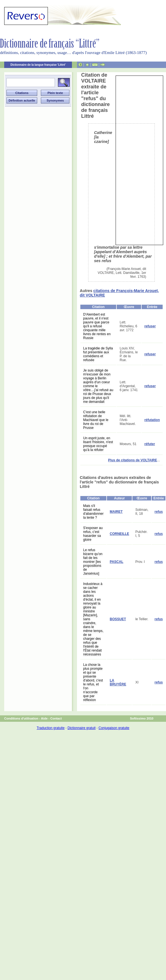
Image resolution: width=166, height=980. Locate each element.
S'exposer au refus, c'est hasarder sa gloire (93, 534)
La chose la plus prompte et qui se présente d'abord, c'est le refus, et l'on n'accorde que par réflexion (93, 682)
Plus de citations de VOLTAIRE (133, 460)
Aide (44, 718)
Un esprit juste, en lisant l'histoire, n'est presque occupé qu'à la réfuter (98, 444)
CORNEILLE (119, 534)
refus (159, 512)
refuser (150, 326)
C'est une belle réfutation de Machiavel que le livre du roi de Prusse (96, 420)
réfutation (152, 420)
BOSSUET (118, 619)
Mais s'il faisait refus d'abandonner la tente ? (93, 512)
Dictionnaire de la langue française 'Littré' (38, 65)
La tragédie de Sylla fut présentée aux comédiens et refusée (98, 354)
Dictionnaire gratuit (81, 728)
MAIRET (116, 512)
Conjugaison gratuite (114, 728)
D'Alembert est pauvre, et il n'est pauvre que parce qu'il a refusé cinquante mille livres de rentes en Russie (97, 326)
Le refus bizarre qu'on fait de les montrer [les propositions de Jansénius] (93, 562)
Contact (56, 718)
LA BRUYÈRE (118, 682)
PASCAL (116, 562)
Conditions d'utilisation (21, 718)
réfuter (150, 444)
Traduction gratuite (51, 728)
